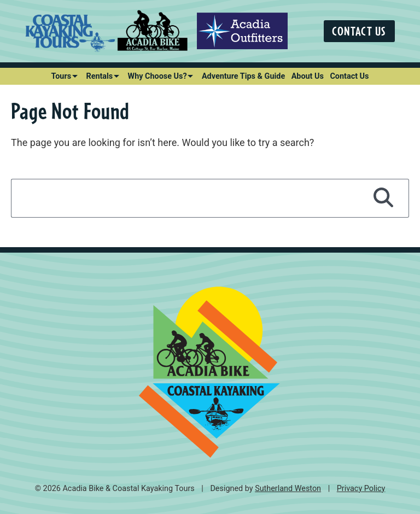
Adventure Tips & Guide (243, 76)
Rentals (99, 76)
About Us (308, 76)
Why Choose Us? (157, 76)
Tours (62, 76)
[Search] (383, 198)
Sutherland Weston (288, 489)
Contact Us (359, 31)
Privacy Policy (361, 489)
